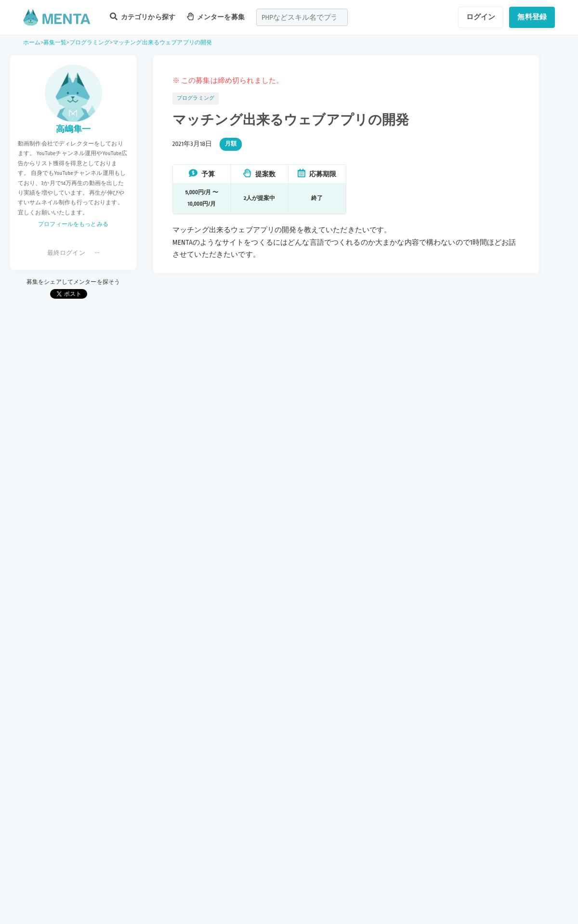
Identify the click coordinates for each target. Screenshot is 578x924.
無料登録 (532, 17)
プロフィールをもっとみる (73, 224)
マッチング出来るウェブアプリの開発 (163, 43)
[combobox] (302, 17)
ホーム (32, 43)
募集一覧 (55, 43)
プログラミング (90, 43)
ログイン (481, 17)
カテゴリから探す (143, 17)
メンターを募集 (216, 17)
